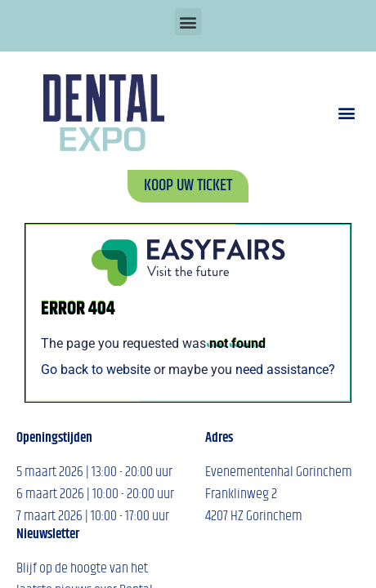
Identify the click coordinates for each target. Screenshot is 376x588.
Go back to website (96, 370)
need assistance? (285, 370)
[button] (188, 22)
